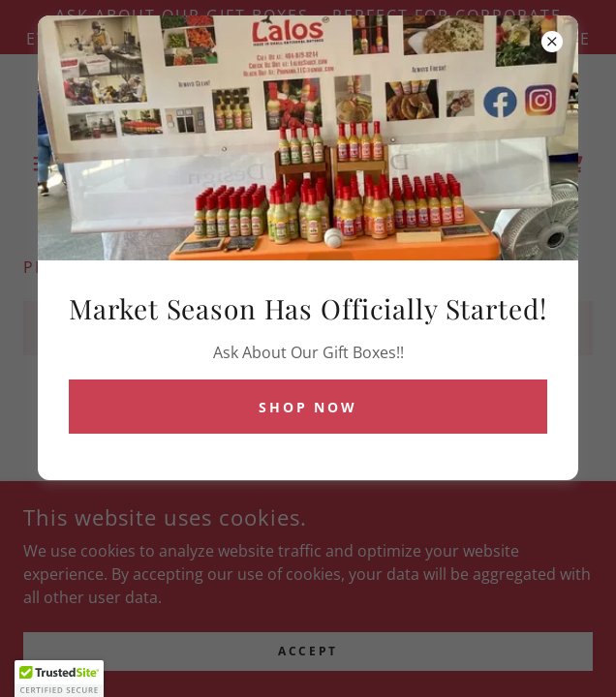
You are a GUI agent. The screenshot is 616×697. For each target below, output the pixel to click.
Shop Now (308, 407)
